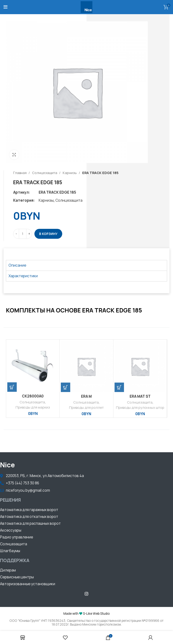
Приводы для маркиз (33, 407)
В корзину (48, 234)
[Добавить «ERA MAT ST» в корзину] (119, 387)
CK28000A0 (33, 396)
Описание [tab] (17, 265)
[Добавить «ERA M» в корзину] (66, 387)
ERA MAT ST (140, 396)
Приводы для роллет (86, 407)
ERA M (86, 396)
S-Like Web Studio (96, 614)
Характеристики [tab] (23, 276)
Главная (20, 173)
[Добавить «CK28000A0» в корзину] (12, 387)
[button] (29, 510)
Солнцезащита (45, 173)
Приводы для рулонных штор (140, 407)
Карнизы (70, 173)
